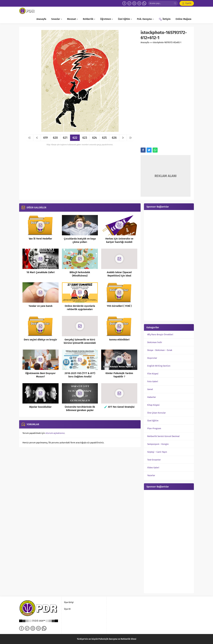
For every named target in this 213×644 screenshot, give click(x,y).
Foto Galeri (153, 381)
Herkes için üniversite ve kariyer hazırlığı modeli (119, 240)
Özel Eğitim (153, 421)
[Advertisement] (166, 96)
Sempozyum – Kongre (158, 444)
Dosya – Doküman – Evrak (160, 350)
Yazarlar (151, 475)
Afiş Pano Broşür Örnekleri (160, 334)
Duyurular (152, 358)
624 (95, 138)
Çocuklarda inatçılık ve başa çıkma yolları (80, 240)
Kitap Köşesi (153, 405)
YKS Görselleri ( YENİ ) (119, 306)
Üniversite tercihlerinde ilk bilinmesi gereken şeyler (80, 409)
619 (46, 138)
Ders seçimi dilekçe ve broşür (40, 340)
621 (65, 138)
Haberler (152, 397)
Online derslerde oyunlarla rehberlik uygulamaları (80, 308)
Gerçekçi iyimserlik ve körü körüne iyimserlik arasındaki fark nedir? (80, 343)
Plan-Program (154, 428)
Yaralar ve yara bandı (41, 306)
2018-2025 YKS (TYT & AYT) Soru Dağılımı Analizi (80, 375)
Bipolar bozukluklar (40, 407)
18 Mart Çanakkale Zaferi (41, 272)
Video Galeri (153, 468)
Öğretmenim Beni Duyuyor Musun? (40, 375)
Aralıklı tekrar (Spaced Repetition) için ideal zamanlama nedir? (119, 276)
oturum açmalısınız (55, 433)
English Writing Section (159, 366)
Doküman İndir (155, 342)
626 (114, 138)
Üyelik (188, 3)
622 (75, 138)
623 (85, 138)
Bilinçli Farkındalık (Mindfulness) (80, 274)
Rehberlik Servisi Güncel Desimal (163, 436)
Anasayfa (145, 42)
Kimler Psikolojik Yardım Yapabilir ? (119, 375)
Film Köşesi (153, 374)
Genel (150, 389)
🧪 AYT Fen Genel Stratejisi (119, 407)
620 (55, 138)
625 (104, 138)
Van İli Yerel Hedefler (40, 239)
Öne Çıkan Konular (157, 413)
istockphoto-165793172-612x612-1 (167, 42)
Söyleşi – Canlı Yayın (157, 452)
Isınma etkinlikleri (119, 340)
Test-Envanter (154, 460)
